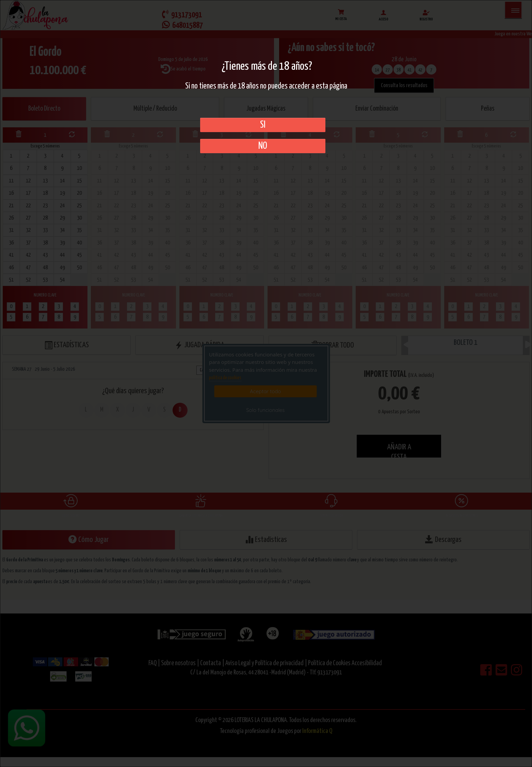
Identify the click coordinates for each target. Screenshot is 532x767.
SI (263, 125)
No (263, 146)
